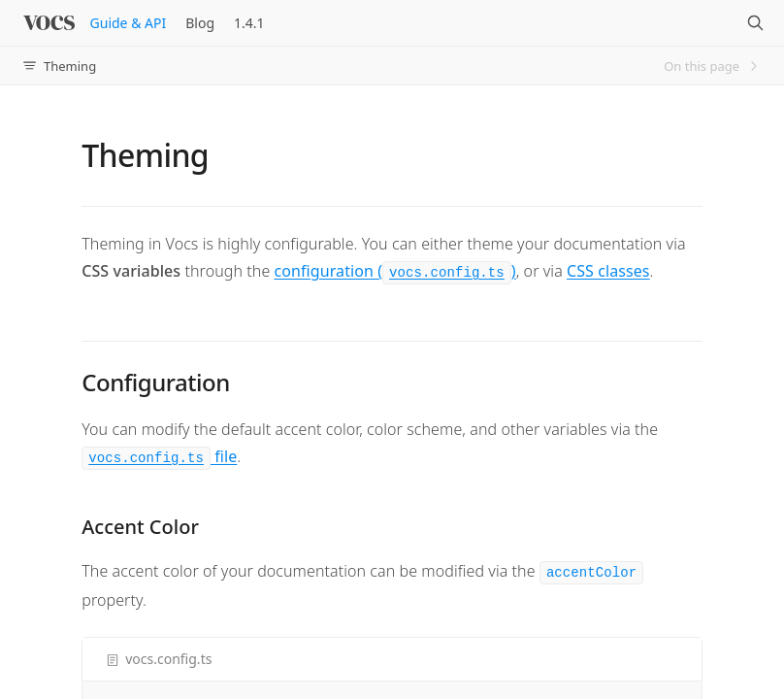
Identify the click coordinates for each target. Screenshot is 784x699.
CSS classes (608, 271)
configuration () (395, 271)
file (159, 456)
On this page (712, 66)
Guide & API (129, 23)
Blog (200, 23)
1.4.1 (249, 23)
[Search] (755, 23)
